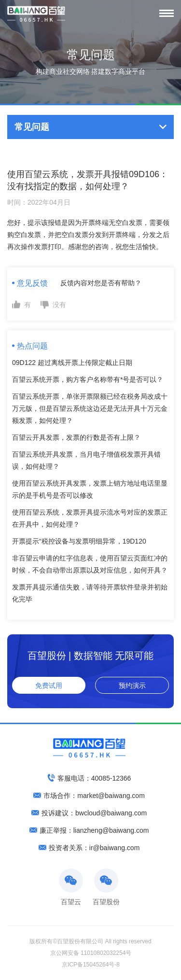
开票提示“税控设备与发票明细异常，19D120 (79, 541)
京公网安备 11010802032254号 (91, 953)
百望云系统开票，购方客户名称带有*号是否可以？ (88, 379)
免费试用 (49, 686)
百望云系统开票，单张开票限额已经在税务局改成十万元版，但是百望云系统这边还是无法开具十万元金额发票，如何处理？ (90, 408)
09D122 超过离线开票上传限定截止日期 (72, 363)
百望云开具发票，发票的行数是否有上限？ (76, 437)
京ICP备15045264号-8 (91, 965)
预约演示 (132, 686)
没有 (59, 305)
